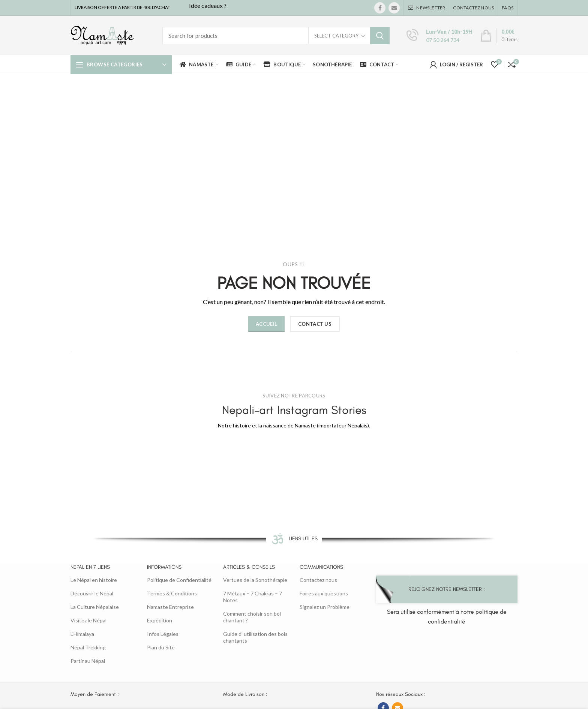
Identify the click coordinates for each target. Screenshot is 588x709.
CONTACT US (315, 324)
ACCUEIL (266, 324)
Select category (336, 36)
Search (380, 36)
